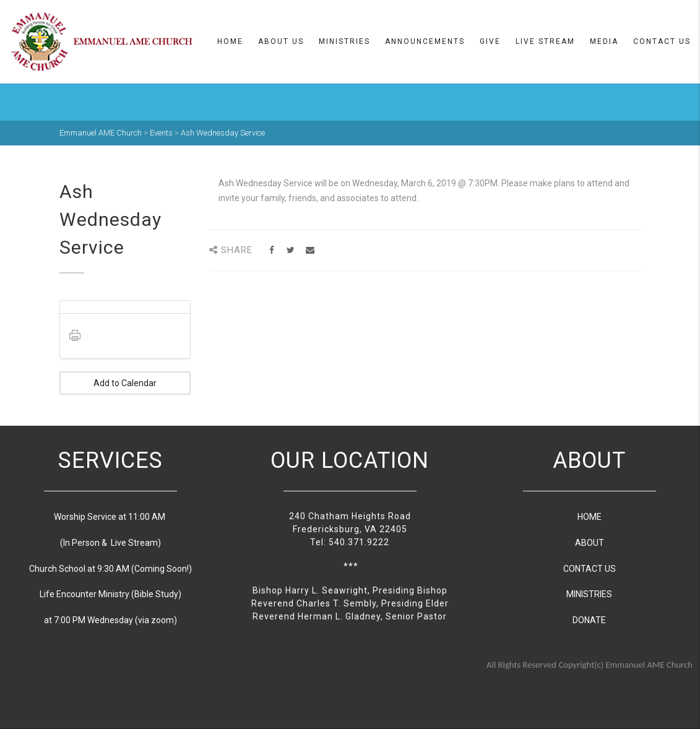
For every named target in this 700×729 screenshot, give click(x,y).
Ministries (344, 41)
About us (281, 41)
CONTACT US (590, 569)
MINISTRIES (589, 594)
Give (490, 41)
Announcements (425, 41)
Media (604, 41)
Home (230, 41)
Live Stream (545, 41)
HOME (590, 517)
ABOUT (590, 543)
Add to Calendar (125, 383)
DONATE (589, 620)
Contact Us (662, 41)
